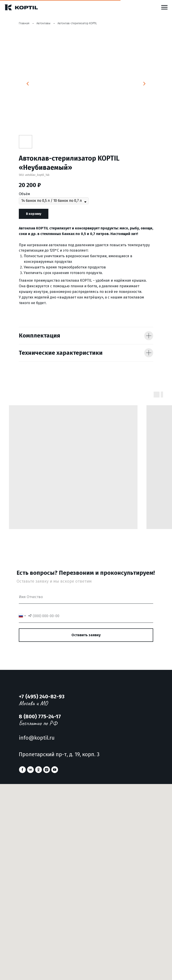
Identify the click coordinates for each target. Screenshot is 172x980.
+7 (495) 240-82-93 (42, 697)
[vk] (30, 770)
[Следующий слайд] (144, 84)
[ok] (39, 770)
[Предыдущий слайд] (28, 84)
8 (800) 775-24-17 (40, 716)
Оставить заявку (86, 635)
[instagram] (47, 770)
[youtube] (55, 770)
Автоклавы (43, 23)
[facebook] (22, 770)
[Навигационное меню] (164, 7)
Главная (24, 23)
